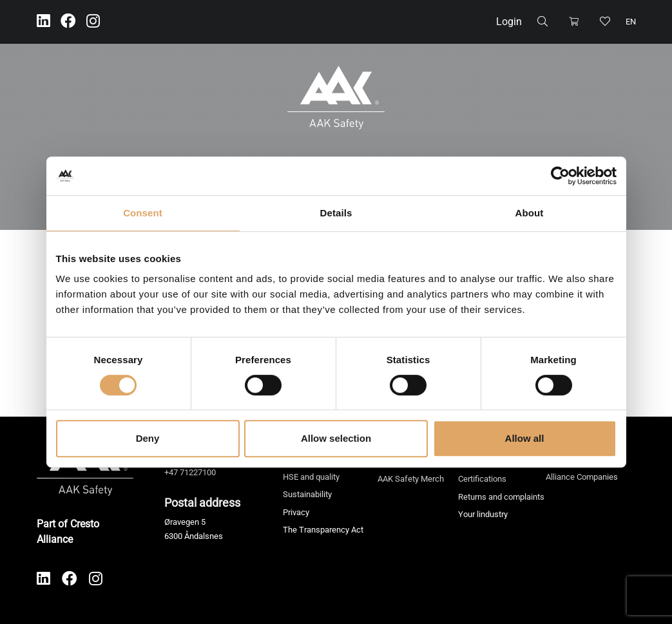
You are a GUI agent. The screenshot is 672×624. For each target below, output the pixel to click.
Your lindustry (483, 514)
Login (509, 22)
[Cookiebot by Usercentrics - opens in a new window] (560, 176)
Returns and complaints (501, 497)
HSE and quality (311, 477)
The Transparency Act (323, 530)
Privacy (296, 512)
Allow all (525, 438)
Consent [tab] (143, 213)
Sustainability (307, 494)
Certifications (482, 479)
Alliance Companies (582, 477)
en (631, 22)
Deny (148, 438)
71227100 (198, 472)
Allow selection (336, 438)
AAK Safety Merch (411, 479)
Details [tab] (336, 213)
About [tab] (530, 213)
